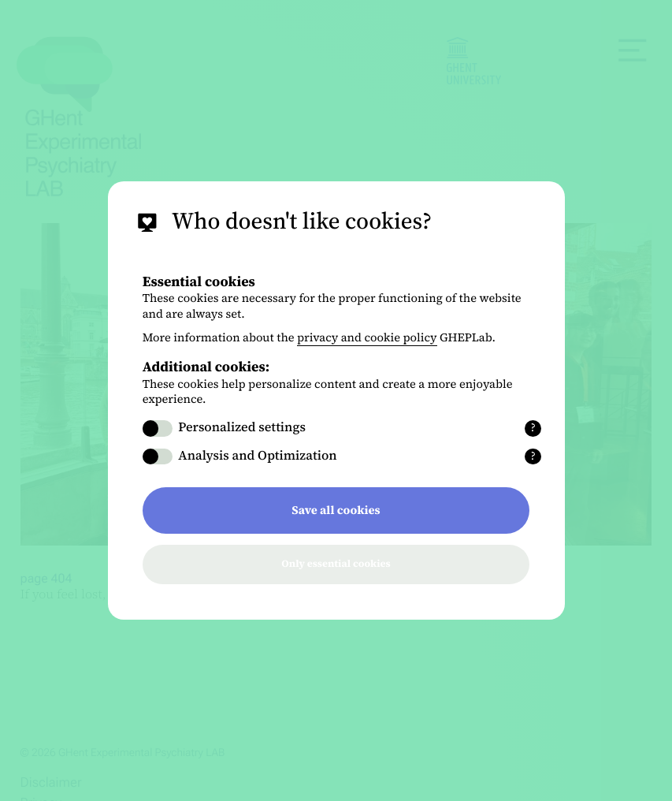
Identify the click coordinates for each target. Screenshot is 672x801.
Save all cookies (336, 510)
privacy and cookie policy (367, 337)
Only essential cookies (336, 564)
